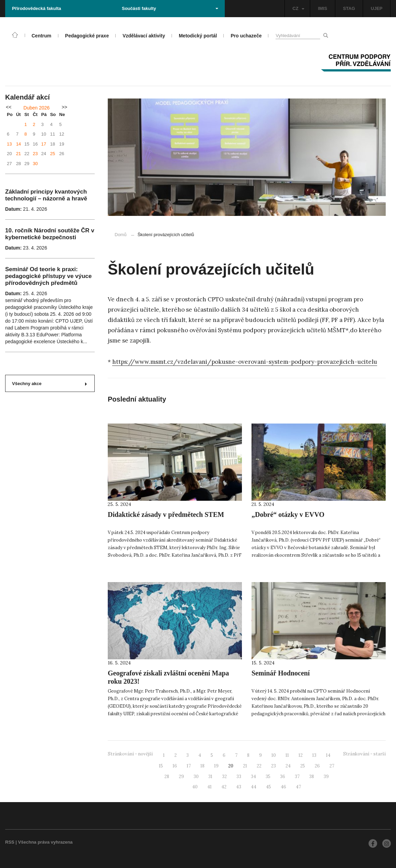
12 (301, 755)
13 (9, 144)
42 (224, 787)
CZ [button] (298, 8)
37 (297, 777)
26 (317, 766)
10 (274, 755)
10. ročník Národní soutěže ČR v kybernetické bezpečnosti (50, 234)
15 (161, 766)
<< (9, 107)
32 (224, 777)
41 (209, 787)
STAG (349, 8)
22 (259, 766)
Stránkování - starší (364, 754)
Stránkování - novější (130, 754)
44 (254, 787)
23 (35, 154)
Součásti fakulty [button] (170, 8)
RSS (10, 842)
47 (298, 787)
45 (269, 787)
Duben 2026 (36, 108)
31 (210, 777)
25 (53, 154)
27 (332, 766)
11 (287, 755)
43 (239, 787)
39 (326, 777)
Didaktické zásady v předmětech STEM (166, 514)
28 (167, 777)
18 (202, 766)
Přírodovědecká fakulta (37, 8)
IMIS (323, 8)
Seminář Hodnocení (281, 673)
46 (283, 787)
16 (175, 766)
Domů (121, 235)
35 (268, 777)
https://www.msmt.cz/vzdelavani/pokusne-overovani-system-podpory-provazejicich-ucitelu (245, 362)
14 (19, 144)
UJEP (377, 8)
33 (239, 777)
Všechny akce (49, 384)
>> (65, 107)
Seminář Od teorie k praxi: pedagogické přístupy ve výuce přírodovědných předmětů (48, 276)
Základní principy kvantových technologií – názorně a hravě (46, 195)
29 (181, 777)
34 (253, 777)
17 (44, 144)
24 (288, 766)
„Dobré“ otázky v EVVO (288, 514)
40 (195, 787)
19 (216, 766)
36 (283, 777)
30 (35, 164)
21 (19, 154)
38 (312, 777)
